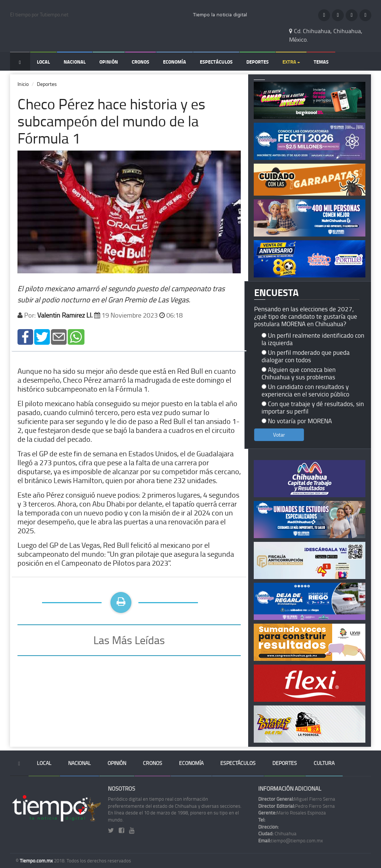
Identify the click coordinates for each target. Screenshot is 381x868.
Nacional (75, 62)
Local (43, 62)
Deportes (257, 62)
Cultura (324, 763)
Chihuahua (277, 833)
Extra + (291, 62)
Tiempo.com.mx (37, 861)
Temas (321, 62)
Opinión (109, 62)
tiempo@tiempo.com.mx (291, 840)
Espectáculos (216, 62)
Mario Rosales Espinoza (292, 813)
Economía (175, 62)
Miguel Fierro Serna (297, 799)
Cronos (140, 62)
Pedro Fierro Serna (297, 806)
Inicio (23, 84)
